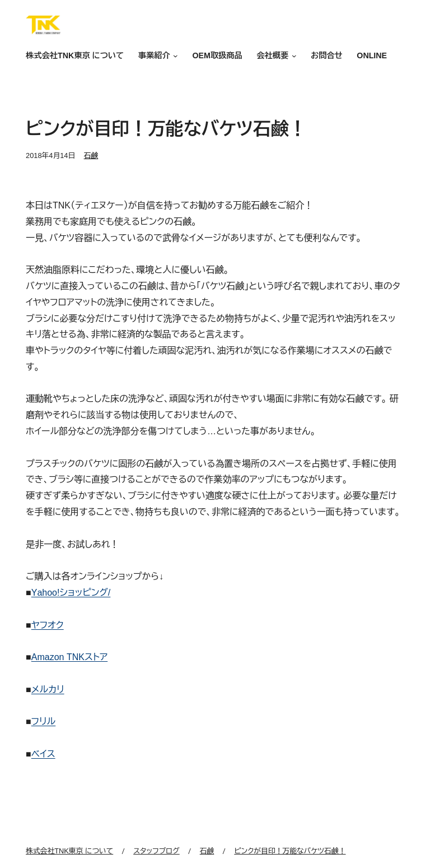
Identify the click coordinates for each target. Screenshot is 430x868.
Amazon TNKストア (69, 657)
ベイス (43, 754)
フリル (44, 721)
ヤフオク (48, 625)
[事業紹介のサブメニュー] (174, 56)
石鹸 (91, 156)
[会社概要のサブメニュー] (292, 56)
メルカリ (48, 690)
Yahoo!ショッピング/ (71, 593)
